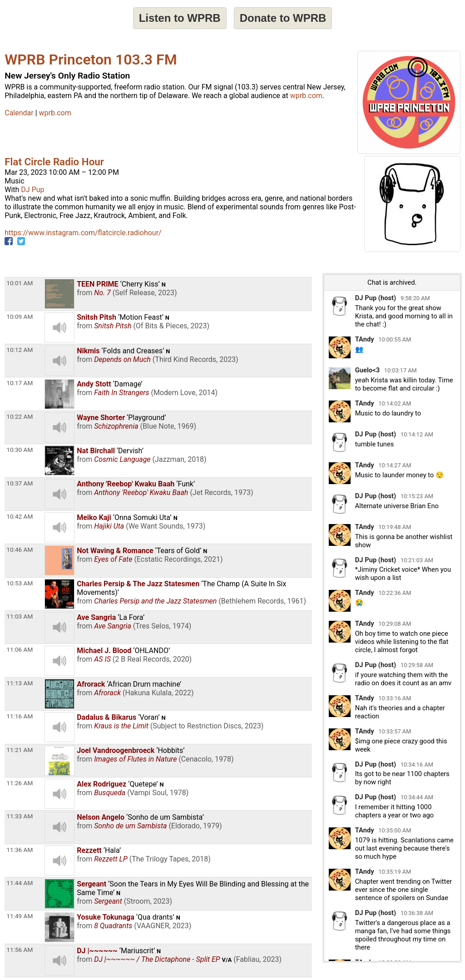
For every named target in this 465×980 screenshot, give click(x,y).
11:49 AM (20, 916)
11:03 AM (20, 616)
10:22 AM (20, 416)
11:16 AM (20, 716)
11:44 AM (20, 883)
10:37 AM (20, 483)
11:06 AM (20, 649)
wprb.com (306, 96)
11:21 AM (20, 750)
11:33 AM (20, 816)
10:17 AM (20, 383)
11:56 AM (20, 950)
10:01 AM (20, 283)
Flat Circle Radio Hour (54, 162)
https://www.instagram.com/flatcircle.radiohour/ (83, 233)
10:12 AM (20, 350)
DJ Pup (32, 190)
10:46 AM (20, 549)
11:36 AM (20, 850)
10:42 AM (20, 516)
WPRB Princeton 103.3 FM (91, 59)
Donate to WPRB (283, 18)
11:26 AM (20, 783)
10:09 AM (20, 317)
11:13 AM (20, 683)
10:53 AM (20, 583)
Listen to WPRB (180, 18)
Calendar (19, 113)
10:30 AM (20, 450)
